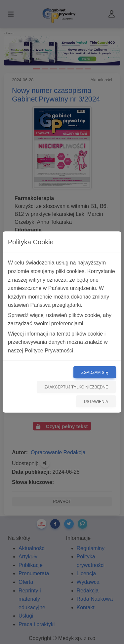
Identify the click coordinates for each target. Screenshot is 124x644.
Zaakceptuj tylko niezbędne (77, 387)
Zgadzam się (95, 373)
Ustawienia (96, 402)
